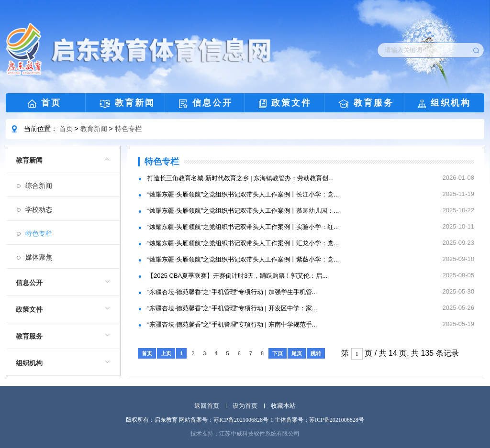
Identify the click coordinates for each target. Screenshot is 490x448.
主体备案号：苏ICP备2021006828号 (319, 420)
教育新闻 (128, 103)
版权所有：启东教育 (152, 420)
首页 (45, 103)
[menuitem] (63, 208)
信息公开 (206, 103)
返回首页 (207, 406)
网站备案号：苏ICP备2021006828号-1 (226, 420)
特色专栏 (128, 129)
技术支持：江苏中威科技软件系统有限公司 (245, 434)
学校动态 (39, 209)
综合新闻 (39, 186)
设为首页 (245, 406)
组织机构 (445, 103)
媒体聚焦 (39, 257)
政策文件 (285, 103)
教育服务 (366, 103)
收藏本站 (283, 406)
